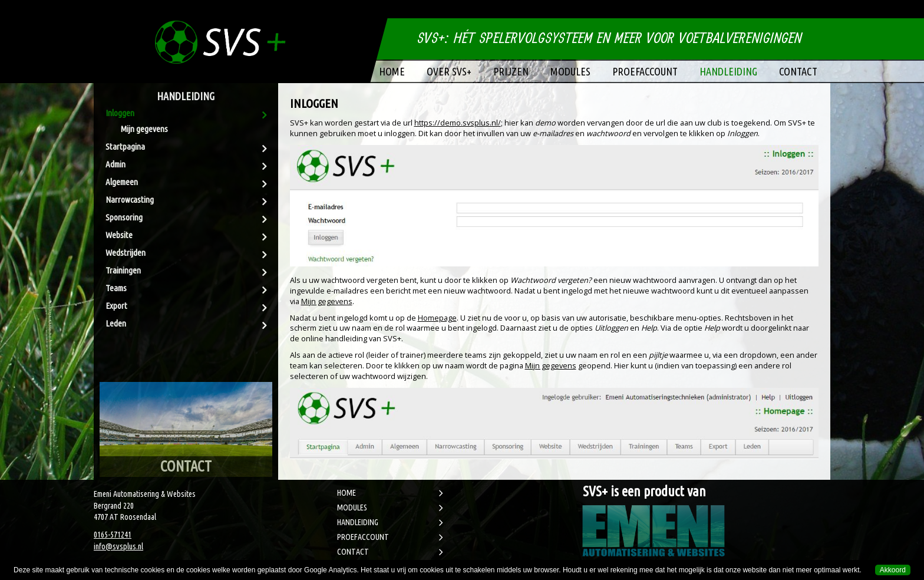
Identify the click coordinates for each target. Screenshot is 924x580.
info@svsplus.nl (118, 546)
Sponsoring (124, 217)
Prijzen (511, 71)
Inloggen (120, 113)
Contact (798, 71)
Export (116, 306)
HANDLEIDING (358, 522)
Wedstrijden (126, 253)
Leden (116, 323)
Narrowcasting (130, 200)
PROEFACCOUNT (363, 537)
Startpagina (125, 146)
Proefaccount (645, 71)
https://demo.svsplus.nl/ (458, 123)
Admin (115, 164)
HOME (346, 493)
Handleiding (728, 71)
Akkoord (893, 570)
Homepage (437, 318)
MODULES (352, 508)
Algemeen (122, 182)
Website (119, 235)
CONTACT (353, 552)
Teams (116, 288)
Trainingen (123, 270)
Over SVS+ (449, 71)
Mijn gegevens (144, 129)
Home (392, 71)
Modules (570, 71)
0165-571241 (113, 535)
